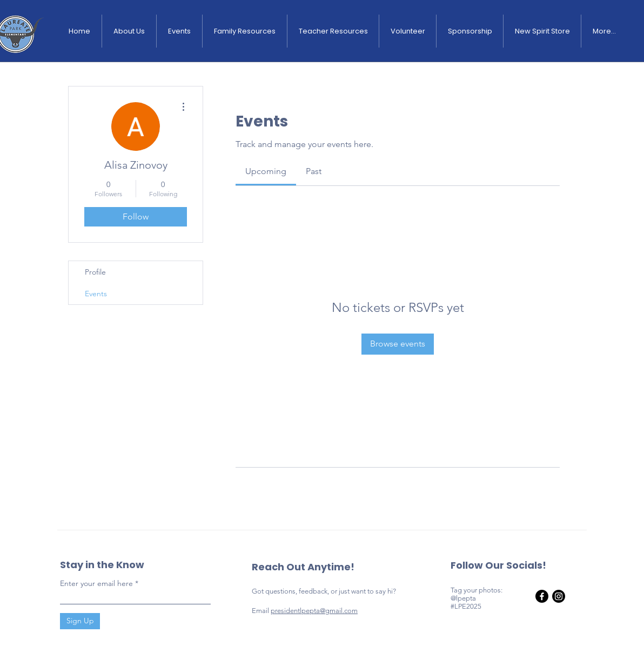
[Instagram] (559, 596)
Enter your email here (96, 583)
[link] (266, 171)
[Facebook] (542, 596)
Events (96, 294)
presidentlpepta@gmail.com (314, 611)
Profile (95, 272)
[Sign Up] (80, 621)
